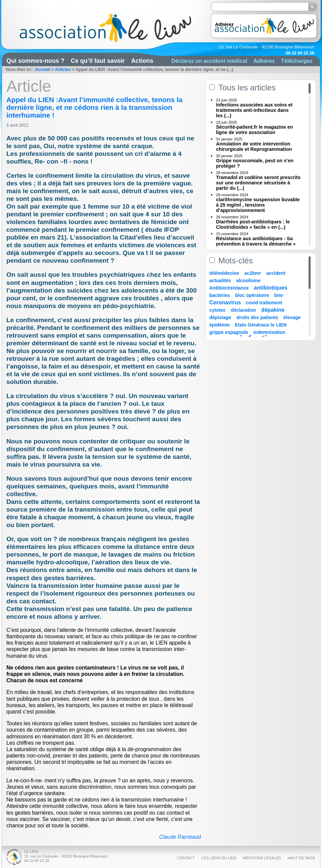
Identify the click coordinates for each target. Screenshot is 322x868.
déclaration (244, 310)
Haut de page (302, 858)
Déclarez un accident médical (209, 61)
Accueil (43, 69)
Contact (186, 858)
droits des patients (257, 317)
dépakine (273, 310)
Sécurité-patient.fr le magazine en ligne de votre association (255, 130)
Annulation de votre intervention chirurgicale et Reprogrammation (254, 146)
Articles (63, 69)
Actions (142, 61)
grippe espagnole (229, 332)
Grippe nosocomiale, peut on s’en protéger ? (255, 163)
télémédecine (224, 273)
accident (276, 273)
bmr (279, 295)
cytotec (218, 310)
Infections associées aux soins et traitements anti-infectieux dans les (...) (254, 110)
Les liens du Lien (219, 858)
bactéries (220, 295)
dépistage (220, 317)
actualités (220, 280)
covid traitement (264, 303)
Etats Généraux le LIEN (261, 325)
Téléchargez (297, 61)
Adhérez (264, 61)
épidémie (220, 325)
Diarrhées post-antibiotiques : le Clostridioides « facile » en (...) (253, 224)
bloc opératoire (252, 295)
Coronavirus (226, 302)
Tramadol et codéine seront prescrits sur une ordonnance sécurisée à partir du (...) (258, 183)
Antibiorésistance (229, 288)
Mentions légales (262, 858)
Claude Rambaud (180, 837)
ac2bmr (253, 273)
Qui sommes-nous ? (35, 61)
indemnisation (269, 332)
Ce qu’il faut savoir (98, 61)
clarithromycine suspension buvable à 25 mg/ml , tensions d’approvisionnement (258, 205)
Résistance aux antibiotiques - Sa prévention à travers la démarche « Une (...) (256, 244)
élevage (292, 317)
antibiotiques (271, 288)
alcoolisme (248, 280)
